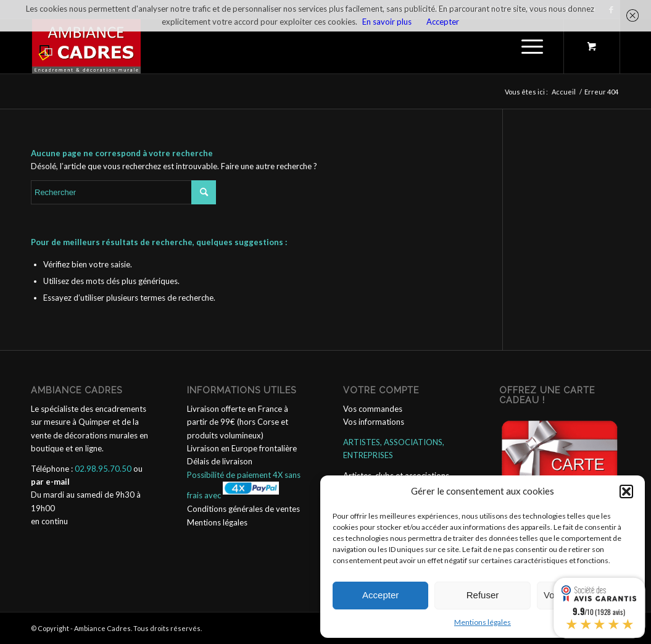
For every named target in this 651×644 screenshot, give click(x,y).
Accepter (380, 595)
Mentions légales (483, 622)
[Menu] (528, 46)
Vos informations (374, 422)
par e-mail (50, 482)
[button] (626, 491)
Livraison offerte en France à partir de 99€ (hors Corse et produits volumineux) (238, 422)
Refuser (483, 595)
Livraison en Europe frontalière (242, 448)
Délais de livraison (220, 461)
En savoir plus (387, 22)
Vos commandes (373, 409)
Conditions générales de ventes (243, 509)
